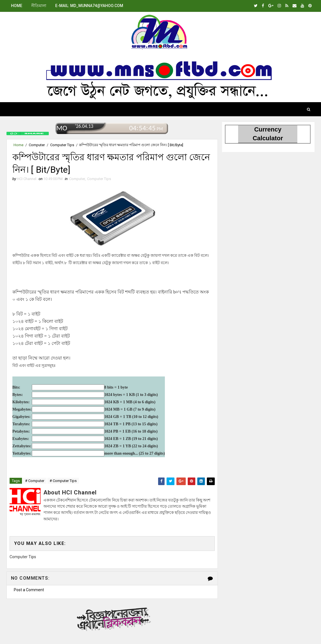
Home (17, 6)
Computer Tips (62, 145)
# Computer (35, 481)
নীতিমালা (39, 6)
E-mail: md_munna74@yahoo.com (89, 6)
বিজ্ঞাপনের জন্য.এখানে (112, 619)
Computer (37, 145)
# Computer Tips (63, 481)
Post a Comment (29, 590)
